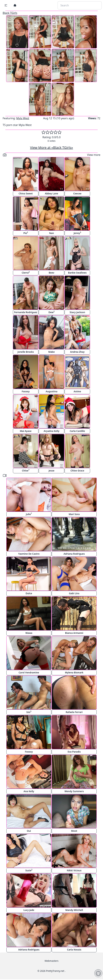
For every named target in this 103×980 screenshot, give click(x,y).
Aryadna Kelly (51, 431)
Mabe (51, 352)
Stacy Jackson (77, 312)
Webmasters (51, 961)
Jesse (52, 471)
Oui (29, 831)
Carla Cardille (77, 431)
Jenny (77, 233)
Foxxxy (26, 391)
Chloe (26, 470)
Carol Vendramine (29, 672)
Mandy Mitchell (74, 910)
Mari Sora (74, 514)
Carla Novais (74, 950)
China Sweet (26, 193)
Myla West (23, 118)
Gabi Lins (74, 593)
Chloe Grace (77, 471)
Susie (29, 870)
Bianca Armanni (74, 633)
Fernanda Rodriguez (26, 312)
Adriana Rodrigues (74, 554)
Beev (52, 273)
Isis (29, 712)
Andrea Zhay (77, 352)
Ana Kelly (29, 791)
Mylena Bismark (74, 672)
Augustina (51, 391)
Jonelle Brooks (26, 352)
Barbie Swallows (77, 273)
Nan (51, 233)
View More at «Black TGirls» (51, 148)
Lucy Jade (29, 910)
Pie (26, 233)
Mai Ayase (26, 431)
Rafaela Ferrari (74, 712)
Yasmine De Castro (29, 554)
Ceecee (77, 193)
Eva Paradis (74, 752)
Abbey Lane (51, 193)
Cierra (26, 272)
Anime (77, 391)
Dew (51, 312)
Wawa (29, 633)
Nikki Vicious (74, 870)
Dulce (29, 593)
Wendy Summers (74, 791)
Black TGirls (10, 13)
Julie (29, 514)
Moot (74, 831)
